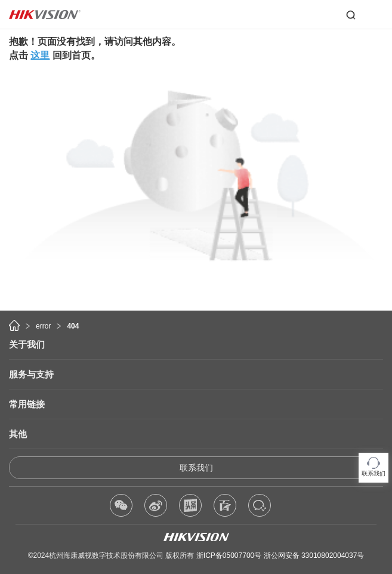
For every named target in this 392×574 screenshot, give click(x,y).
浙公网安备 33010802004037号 (314, 555)
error (43, 326)
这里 (40, 55)
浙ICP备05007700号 (229, 555)
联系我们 (196, 468)
